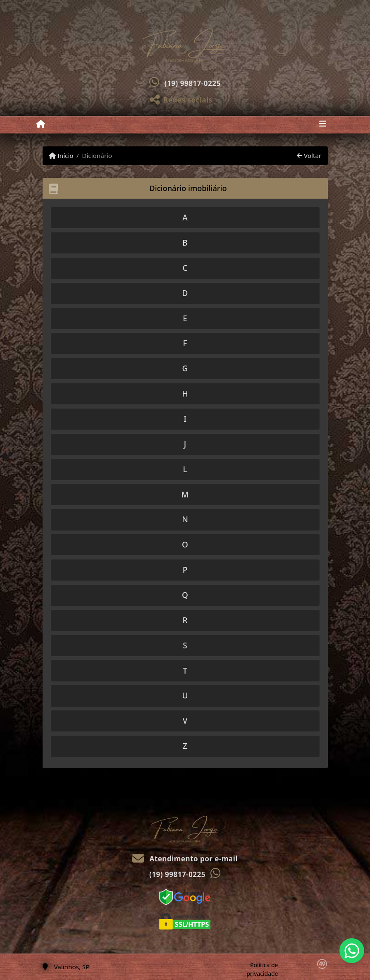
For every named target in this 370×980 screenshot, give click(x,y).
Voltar (309, 155)
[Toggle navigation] (323, 124)
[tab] (185, 218)
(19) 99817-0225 (193, 83)
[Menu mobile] (41, 124)
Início (61, 155)
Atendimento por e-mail (185, 859)
